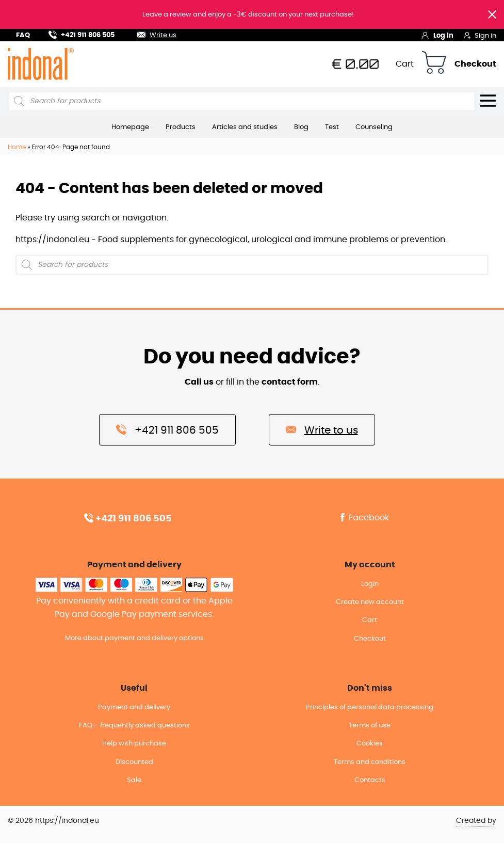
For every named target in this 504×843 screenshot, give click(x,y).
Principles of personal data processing (370, 707)
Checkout (475, 64)
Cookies (370, 744)
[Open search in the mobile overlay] (242, 101)
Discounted (134, 762)
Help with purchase (134, 744)
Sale (134, 780)
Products (181, 127)
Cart (405, 64)
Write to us (322, 430)
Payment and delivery (134, 707)
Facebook (364, 518)
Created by (476, 821)
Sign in (480, 35)
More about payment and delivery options (134, 638)
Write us (151, 34)
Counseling (374, 127)
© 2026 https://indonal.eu (53, 821)
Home (17, 147)
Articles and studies (245, 127)
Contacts (370, 780)
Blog (301, 127)
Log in (437, 35)
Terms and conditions (370, 762)
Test (332, 127)
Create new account (370, 602)
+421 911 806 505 (82, 34)
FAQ (23, 35)
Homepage (130, 127)
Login (370, 584)
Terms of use (370, 726)
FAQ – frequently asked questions (134, 726)
